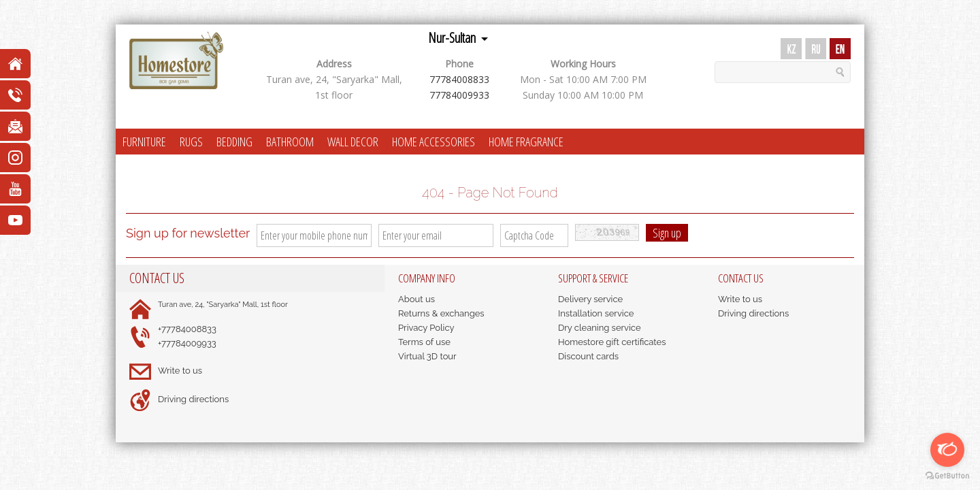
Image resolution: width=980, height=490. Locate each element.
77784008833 (459, 79)
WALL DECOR (353, 142)
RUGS (191, 142)
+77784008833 (187, 329)
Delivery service (590, 299)
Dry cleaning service (600, 328)
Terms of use (424, 342)
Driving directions (193, 399)
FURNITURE (144, 142)
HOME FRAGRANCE (526, 142)
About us (416, 299)
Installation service (596, 313)
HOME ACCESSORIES (434, 142)
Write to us (180, 371)
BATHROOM (290, 142)
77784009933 (459, 95)
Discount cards (588, 356)
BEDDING (234, 142)
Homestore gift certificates (612, 342)
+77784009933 (187, 343)
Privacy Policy (426, 328)
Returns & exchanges (441, 313)
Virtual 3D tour (427, 356)
